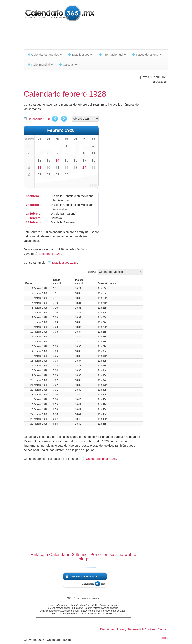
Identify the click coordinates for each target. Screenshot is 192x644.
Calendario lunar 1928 (101, 459)
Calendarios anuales (44, 55)
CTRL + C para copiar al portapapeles (84, 598)
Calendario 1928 (39, 119)
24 (84, 168)
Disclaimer (107, 629)
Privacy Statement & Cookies (136, 629)
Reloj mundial (40, 65)
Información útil (112, 55)
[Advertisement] (97, 37)
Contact (163, 629)
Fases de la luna (146, 55)
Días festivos (80, 55)
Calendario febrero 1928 (83, 577)
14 (57, 160)
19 (39, 168)
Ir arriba (163, 638)
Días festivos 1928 (64, 262)
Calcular (68, 65)
